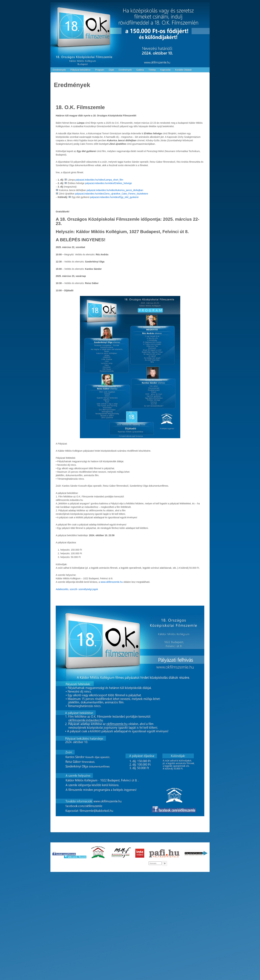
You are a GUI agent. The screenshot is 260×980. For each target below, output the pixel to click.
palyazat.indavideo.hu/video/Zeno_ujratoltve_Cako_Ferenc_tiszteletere (112, 194)
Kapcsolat (165, 70)
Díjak (111, 70)
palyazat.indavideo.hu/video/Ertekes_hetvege (108, 183)
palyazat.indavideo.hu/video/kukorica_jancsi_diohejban (115, 190)
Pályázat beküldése (81, 70)
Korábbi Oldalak (183, 70)
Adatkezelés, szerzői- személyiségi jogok (77, 589)
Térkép (152, 70)
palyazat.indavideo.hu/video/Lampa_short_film (99, 180)
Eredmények (59, 70)
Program (100, 70)
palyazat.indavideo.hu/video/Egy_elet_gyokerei (114, 197)
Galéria (140, 70)
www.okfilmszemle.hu (112, 582)
